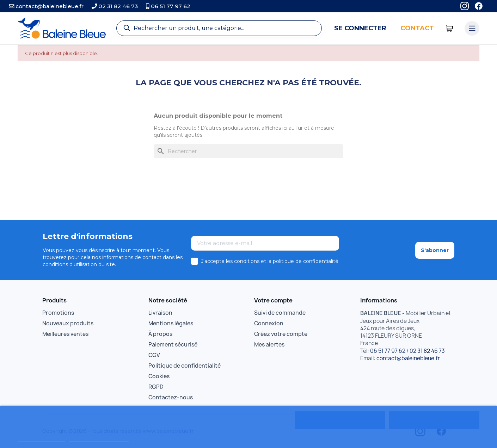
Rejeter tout (340, 420)
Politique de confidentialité (185, 366)
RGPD (156, 387)
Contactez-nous (171, 397)
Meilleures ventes (65, 334)
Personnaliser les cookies (99, 439)
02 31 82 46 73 (115, 6)
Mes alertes (269, 345)
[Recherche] (219, 28)
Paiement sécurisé (173, 345)
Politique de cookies (41, 439)
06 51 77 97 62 (168, 6)
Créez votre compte (281, 334)
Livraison (160, 313)
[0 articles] (450, 28)
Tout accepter (434, 420)
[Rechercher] (248, 151)
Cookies (159, 376)
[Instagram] (465, 6)
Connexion (269, 323)
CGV (154, 355)
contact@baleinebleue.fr (46, 6)
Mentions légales (171, 323)
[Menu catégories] (472, 29)
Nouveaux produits (68, 323)
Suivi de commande (280, 313)
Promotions (58, 313)
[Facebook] (479, 6)
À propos (160, 334)
